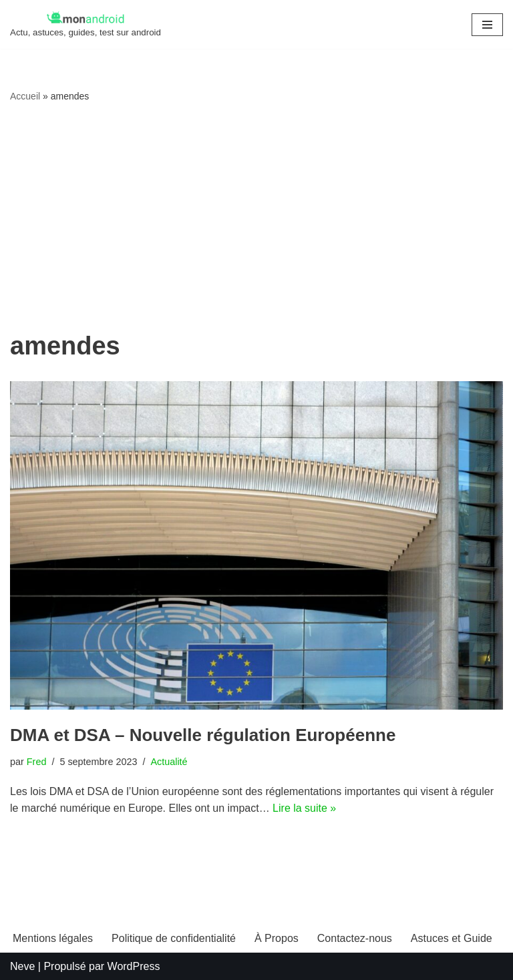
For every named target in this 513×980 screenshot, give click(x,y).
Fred (37, 762)
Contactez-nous (355, 938)
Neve (22, 966)
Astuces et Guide (452, 938)
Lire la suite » (304, 808)
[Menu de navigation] (487, 25)
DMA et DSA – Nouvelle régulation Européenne (203, 735)
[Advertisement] (256, 218)
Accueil (25, 96)
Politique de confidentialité (174, 938)
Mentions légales (53, 938)
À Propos (277, 938)
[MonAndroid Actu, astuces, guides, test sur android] (85, 24)
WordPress (134, 966)
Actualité (169, 762)
